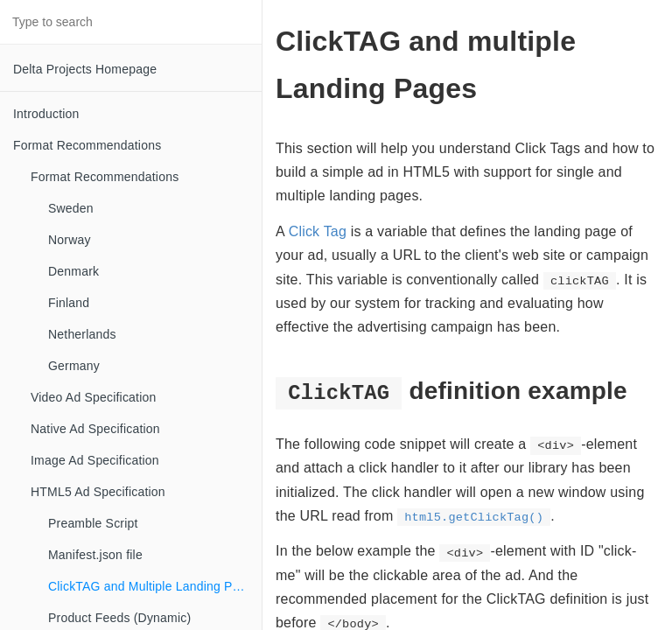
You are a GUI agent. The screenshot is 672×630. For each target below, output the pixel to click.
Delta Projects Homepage (85, 69)
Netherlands (82, 334)
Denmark (73, 271)
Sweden (71, 208)
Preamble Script (93, 523)
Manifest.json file (95, 555)
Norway (70, 240)
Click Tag (318, 231)
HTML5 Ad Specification (98, 492)
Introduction (46, 114)
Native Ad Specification (95, 429)
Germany (74, 366)
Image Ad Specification (95, 460)
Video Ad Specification (93, 397)
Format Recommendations (87, 145)
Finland (69, 303)
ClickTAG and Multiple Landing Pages (154, 586)
